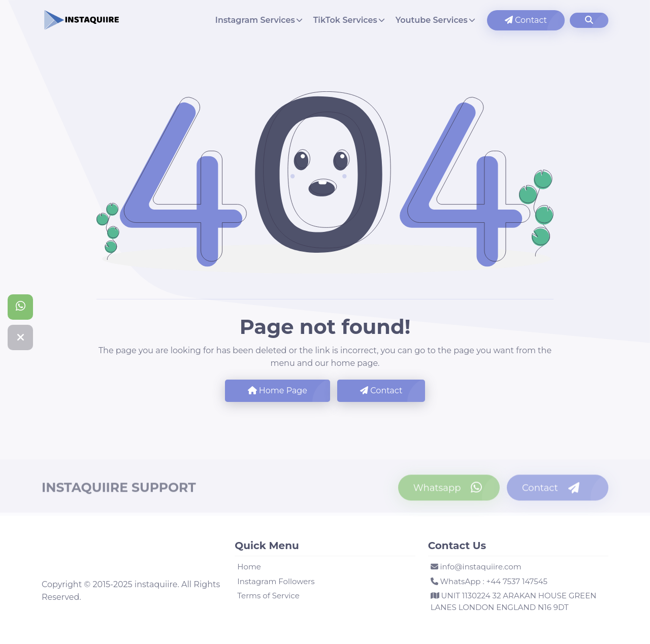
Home (249, 567)
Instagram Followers (276, 581)
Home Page (278, 391)
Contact (526, 20)
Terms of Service (268, 596)
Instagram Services (255, 20)
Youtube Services (432, 20)
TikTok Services (345, 20)
